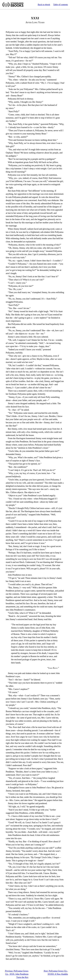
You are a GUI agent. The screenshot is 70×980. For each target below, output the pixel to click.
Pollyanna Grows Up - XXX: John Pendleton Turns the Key (17, 974)
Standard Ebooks (13, 5)
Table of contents (61, 5)
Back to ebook (44, 5)
